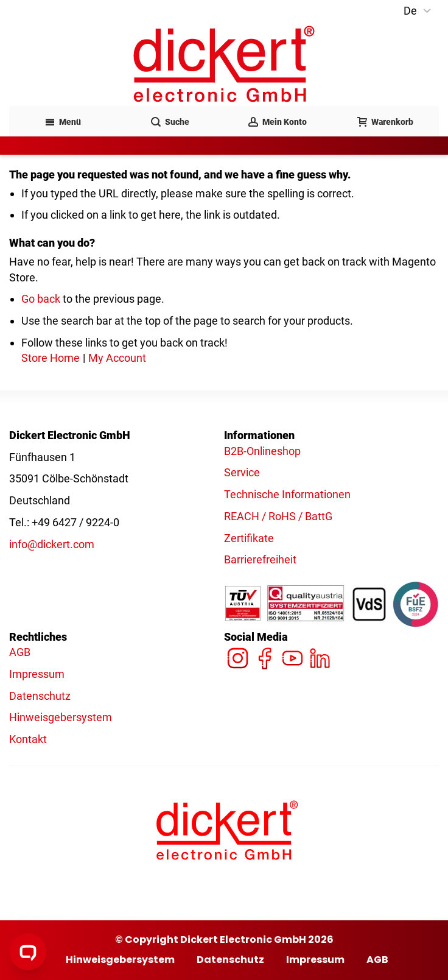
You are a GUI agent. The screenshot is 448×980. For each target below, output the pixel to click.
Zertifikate (249, 538)
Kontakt (28, 739)
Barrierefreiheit (260, 559)
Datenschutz (40, 696)
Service (242, 472)
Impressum (37, 674)
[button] (418, 11)
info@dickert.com (52, 544)
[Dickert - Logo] (224, 64)
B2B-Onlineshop (262, 451)
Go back (41, 299)
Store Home (51, 358)
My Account (117, 358)
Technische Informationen (287, 494)
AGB (20, 652)
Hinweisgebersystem (61, 717)
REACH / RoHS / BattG (278, 516)
